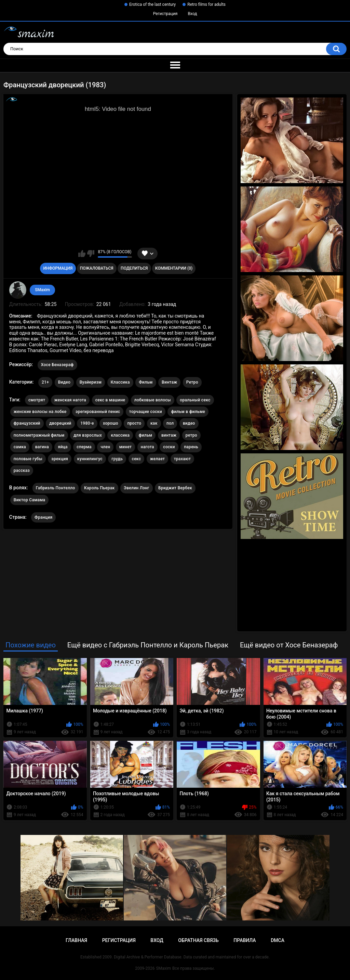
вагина (42, 447)
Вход (192, 14)
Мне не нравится (91, 254)
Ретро (192, 382)
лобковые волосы (153, 400)
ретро (191, 435)
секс (137, 459)
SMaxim (42, 290)
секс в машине (110, 400)
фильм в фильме (188, 412)
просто (134, 423)
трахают (183, 459)
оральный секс (195, 400)
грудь (117, 459)
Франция (43, 517)
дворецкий (60, 423)
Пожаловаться (97, 268)
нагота (147, 447)
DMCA (278, 940)
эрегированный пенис (98, 412)
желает (158, 459)
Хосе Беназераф (57, 365)
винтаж (169, 435)
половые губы (28, 459)
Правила (245, 940)
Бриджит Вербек (175, 488)
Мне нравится (82, 254)
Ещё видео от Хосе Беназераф (289, 645)
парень (191, 447)
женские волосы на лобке (40, 412)
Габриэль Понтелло (56, 488)
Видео (64, 382)
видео (189, 423)
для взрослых (88, 435)
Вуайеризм (91, 382)
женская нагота (70, 400)
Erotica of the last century (152, 4)
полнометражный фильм (39, 435)
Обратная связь (198, 940)
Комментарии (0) (174, 268)
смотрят (37, 400)
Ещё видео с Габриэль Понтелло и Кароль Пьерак (148, 645)
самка (20, 447)
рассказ (22, 470)
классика (120, 435)
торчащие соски (146, 412)
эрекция (60, 459)
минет (126, 447)
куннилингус (90, 459)
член (105, 447)
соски (169, 447)
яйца (63, 447)
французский (27, 423)
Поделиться (134, 268)
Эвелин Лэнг (137, 488)
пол (170, 423)
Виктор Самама (30, 500)
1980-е (87, 423)
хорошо (111, 423)
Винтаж (169, 382)
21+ (45, 382)
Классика (120, 382)
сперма (84, 447)
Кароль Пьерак (99, 488)
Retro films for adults (206, 4)
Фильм (146, 382)
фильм (146, 435)
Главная (76, 940)
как (154, 423)
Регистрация (165, 14)
